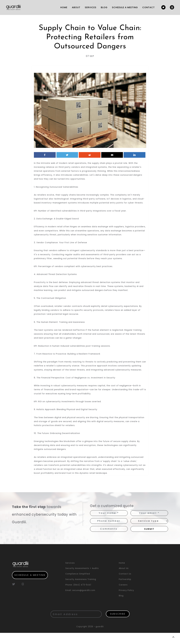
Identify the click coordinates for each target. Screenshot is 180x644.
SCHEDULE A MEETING (124, 7)
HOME (63, 7)
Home (122, 574)
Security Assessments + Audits (82, 579)
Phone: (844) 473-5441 (78, 596)
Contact (147, 7)
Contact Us (125, 585)
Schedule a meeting (31, 586)
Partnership (125, 590)
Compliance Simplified (78, 585)
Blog (103, 7)
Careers (123, 596)
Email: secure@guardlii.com (80, 601)
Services (70, 574)
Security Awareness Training (81, 590)
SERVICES (89, 7)
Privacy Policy (126, 601)
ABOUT (75, 7)
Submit (149, 540)
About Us (124, 579)
